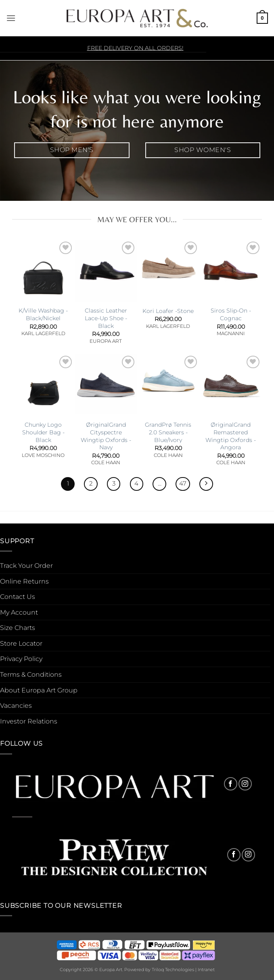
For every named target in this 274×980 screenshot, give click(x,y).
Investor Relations (29, 721)
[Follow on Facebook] (231, 784)
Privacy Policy (21, 659)
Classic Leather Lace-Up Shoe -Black (106, 318)
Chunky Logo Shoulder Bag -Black (43, 432)
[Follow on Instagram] (245, 784)
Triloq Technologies (173, 970)
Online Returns (24, 581)
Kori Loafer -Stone (168, 311)
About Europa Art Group (39, 690)
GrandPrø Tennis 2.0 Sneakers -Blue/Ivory (168, 432)
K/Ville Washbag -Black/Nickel (43, 314)
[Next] (206, 484)
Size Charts (18, 628)
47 (183, 484)
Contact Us (18, 597)
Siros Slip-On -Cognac (231, 314)
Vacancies (16, 706)
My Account (19, 612)
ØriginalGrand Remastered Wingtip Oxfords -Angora (231, 436)
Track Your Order (26, 566)
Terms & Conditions (31, 675)
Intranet (206, 970)
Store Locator (21, 643)
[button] (11, 18)
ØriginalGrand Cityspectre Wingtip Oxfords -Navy (106, 436)
